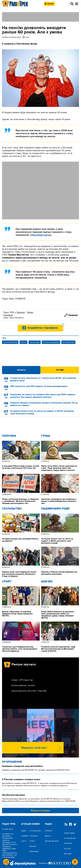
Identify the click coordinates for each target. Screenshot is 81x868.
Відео (24, 831)
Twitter (30, 312)
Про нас (67, 849)
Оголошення (12, 762)
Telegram (21, 312)
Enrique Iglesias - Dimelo (23, 685)
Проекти (49, 831)
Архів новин (69, 833)
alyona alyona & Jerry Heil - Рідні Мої (29, 691)
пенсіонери (35, 342)
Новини (25, 836)
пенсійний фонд (10, 342)
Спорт (7, 582)
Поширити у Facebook (45, 327)
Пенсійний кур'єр (41, 235)
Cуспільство (12, 509)
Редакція (73, 315)
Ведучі (48, 836)
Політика (9, 436)
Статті (24, 841)
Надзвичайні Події (55, 509)
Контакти (68, 843)
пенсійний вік (68, 342)
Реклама (68, 854)
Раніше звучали (52, 841)
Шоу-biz (47, 582)
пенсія (23, 342)
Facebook (8, 315)
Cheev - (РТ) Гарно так (22, 680)
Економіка (34, 852)
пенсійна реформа (51, 342)
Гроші (46, 436)
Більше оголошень (40, 811)
